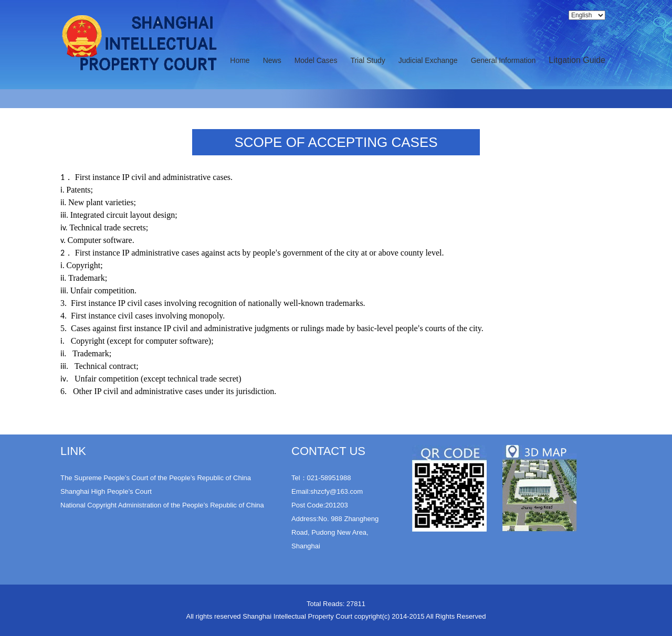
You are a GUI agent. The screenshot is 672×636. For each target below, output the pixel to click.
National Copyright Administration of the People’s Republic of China (162, 505)
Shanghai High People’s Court (106, 491)
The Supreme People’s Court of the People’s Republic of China (156, 478)
